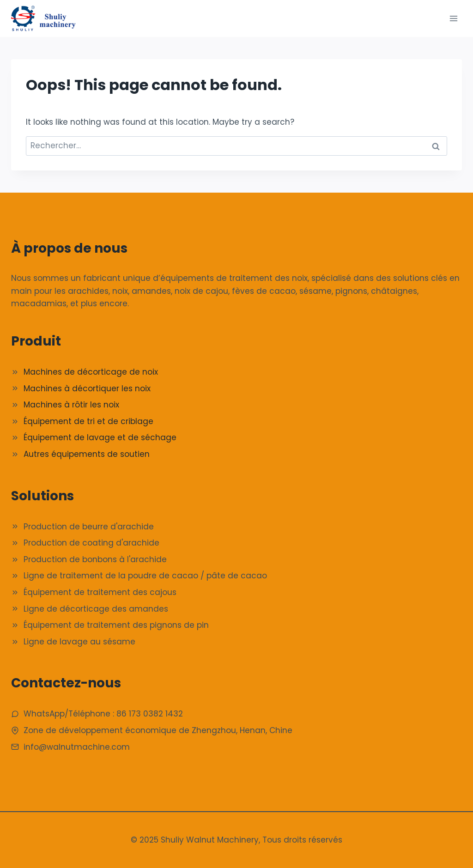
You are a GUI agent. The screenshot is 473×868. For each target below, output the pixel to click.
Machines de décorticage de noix (91, 372)
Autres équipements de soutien (87, 454)
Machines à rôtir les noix (71, 405)
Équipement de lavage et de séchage (100, 437)
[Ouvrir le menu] (453, 18)
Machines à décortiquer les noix (87, 388)
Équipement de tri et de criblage (88, 421)
